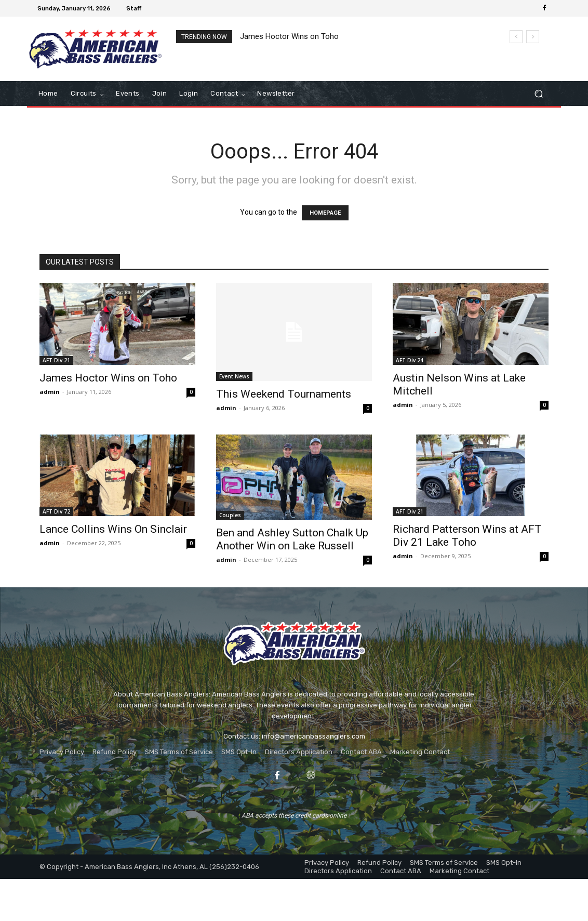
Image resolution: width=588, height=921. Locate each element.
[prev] (516, 37)
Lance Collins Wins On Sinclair (113, 529)
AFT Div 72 (56, 511)
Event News (234, 376)
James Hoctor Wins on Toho (289, 36)
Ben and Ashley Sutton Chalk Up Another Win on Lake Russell (292, 539)
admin (50, 392)
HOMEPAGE (325, 213)
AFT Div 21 (56, 360)
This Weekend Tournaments (284, 394)
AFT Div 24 (410, 360)
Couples (230, 515)
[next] (533, 37)
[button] (538, 94)
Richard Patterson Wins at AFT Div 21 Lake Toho (467, 536)
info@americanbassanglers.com (313, 736)
